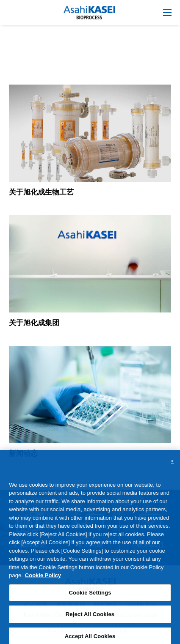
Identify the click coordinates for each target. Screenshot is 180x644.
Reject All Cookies (90, 618)
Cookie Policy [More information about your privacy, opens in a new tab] (43, 578)
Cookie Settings (90, 596)
